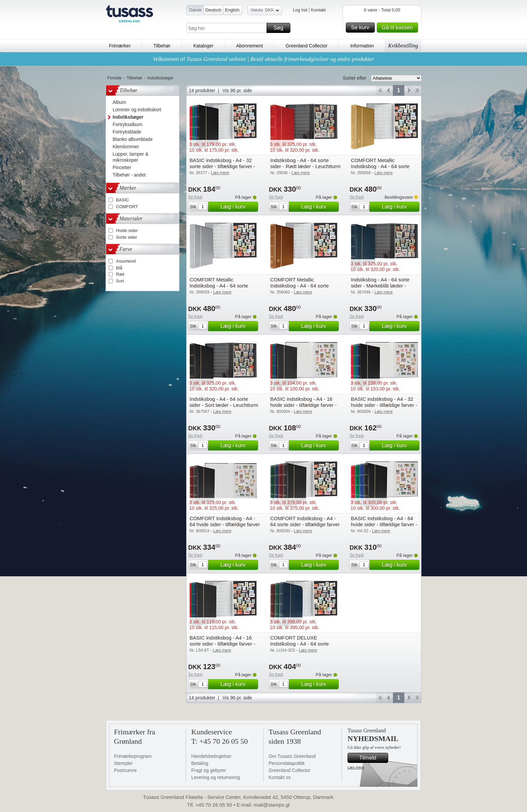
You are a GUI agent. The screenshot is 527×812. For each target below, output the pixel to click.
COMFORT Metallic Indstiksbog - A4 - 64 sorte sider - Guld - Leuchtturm (380, 166)
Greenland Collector (307, 46)
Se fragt (195, 197)
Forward (409, 90)
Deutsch (213, 10)
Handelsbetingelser (211, 756)
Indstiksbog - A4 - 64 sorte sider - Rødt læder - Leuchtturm (305, 163)
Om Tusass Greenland (292, 756)
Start (380, 90)
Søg (281, 28)
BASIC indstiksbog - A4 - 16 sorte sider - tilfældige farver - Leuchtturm (222, 644)
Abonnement (250, 46)
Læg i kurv (238, 207)
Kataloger (203, 46)
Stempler (123, 763)
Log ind (300, 10)
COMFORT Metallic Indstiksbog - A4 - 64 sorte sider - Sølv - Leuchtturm (219, 286)
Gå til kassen (399, 28)
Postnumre (125, 770)
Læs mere (356, 767)
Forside (114, 78)
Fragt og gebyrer (209, 770)
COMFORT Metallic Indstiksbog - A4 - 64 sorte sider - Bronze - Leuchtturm (301, 286)
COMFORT (127, 207)
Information (362, 46)
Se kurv (362, 28)
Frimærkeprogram (133, 756)
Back (389, 90)
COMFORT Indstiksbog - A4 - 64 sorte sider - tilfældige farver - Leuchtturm (305, 524)
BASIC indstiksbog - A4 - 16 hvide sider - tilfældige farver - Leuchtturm (303, 405)
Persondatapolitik (287, 763)
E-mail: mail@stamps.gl (263, 805)
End (417, 90)
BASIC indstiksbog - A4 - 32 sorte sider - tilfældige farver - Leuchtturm (222, 166)
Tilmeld (373, 758)
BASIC (123, 200)
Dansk (195, 10)
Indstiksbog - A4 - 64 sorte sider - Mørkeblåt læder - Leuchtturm (380, 286)
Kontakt (318, 10)
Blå (119, 268)
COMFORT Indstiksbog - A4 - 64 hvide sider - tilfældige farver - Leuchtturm (225, 524)
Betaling (200, 763)
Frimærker (120, 46)
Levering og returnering (216, 777)
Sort (120, 281)
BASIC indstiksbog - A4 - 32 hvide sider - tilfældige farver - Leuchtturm (384, 405)
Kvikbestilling (403, 46)
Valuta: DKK (265, 11)
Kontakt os (280, 777)
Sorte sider (127, 237)
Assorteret (126, 261)
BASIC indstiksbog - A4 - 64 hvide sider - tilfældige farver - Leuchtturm (384, 524)
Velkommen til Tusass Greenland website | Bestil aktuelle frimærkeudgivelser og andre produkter (264, 59)
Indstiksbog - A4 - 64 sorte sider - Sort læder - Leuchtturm (224, 402)
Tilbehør (162, 46)
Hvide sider (127, 230)
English (232, 10)
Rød (120, 274)
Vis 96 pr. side (237, 90)
